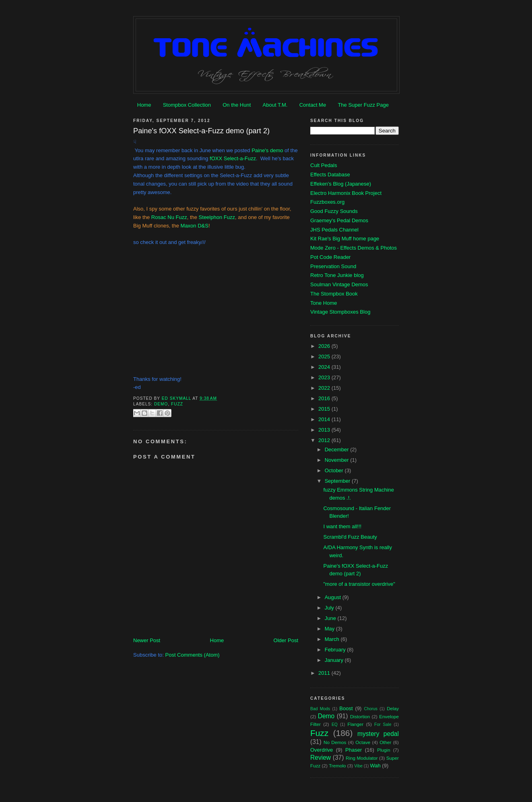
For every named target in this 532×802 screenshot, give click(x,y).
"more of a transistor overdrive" (359, 584)
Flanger (356, 724)
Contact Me (313, 105)
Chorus (371, 709)
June (331, 618)
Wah (375, 766)
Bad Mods (320, 709)
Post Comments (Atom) (193, 655)
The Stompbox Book (334, 294)
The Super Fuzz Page (363, 105)
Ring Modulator (362, 758)
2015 (325, 409)
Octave (363, 742)
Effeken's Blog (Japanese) (341, 184)
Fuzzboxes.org (327, 202)
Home (144, 105)
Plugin (384, 750)
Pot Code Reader (330, 257)
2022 (325, 388)
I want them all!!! (342, 526)
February (336, 650)
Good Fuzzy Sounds (334, 211)
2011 (325, 673)
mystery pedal (378, 734)
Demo (161, 404)
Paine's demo (267, 150)
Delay (393, 708)
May (330, 629)
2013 (325, 430)
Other (385, 742)
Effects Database (330, 175)
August (334, 597)
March (333, 639)
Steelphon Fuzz (217, 217)
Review (321, 758)
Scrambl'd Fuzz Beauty (350, 537)
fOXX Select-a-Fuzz (233, 158)
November (338, 460)
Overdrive (322, 750)
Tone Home (324, 303)
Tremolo (337, 766)
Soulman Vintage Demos (339, 284)
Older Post (286, 640)
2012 (325, 440)
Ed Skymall (177, 398)
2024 (325, 367)
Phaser (354, 750)
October (335, 470)
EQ (335, 724)
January (335, 660)
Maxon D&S (195, 226)
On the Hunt (237, 105)
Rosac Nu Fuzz (169, 217)
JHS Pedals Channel (334, 230)
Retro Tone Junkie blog (337, 275)
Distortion (360, 716)
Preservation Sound (333, 266)
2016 (325, 398)
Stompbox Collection (187, 105)
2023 (325, 377)
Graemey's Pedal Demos (339, 220)
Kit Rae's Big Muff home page (345, 239)
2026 (325, 346)
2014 (325, 419)
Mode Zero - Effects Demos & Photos (354, 248)
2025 (325, 357)
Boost (346, 708)
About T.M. (275, 105)
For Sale (383, 724)
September (338, 481)
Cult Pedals (324, 165)
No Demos (335, 742)
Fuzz (177, 404)
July (330, 608)
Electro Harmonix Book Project (346, 193)
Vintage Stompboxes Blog (340, 312)
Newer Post (147, 640)
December (338, 450)
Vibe (358, 766)
